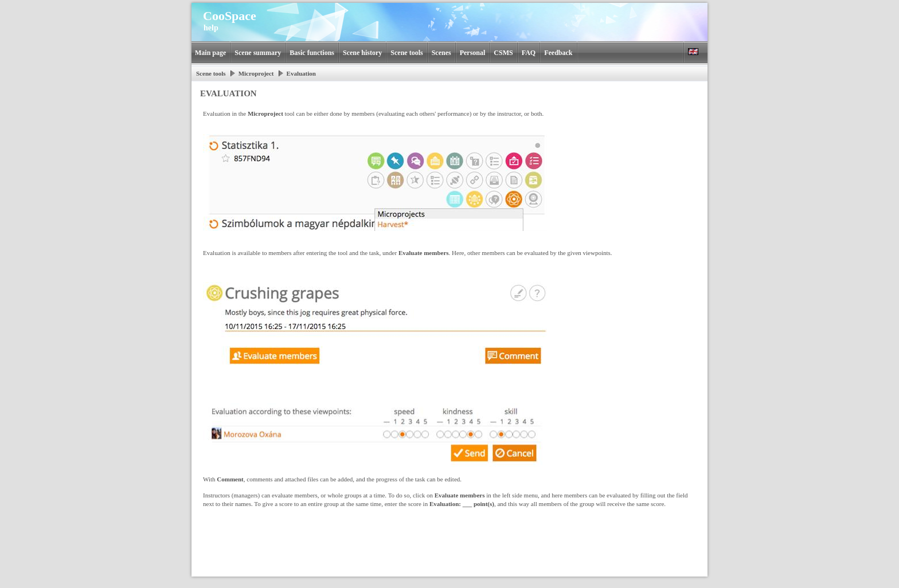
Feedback (558, 53)
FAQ (529, 53)
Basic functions (312, 53)
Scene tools (406, 53)
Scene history (362, 53)
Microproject (256, 73)
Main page (210, 53)
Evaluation (301, 73)
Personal (473, 53)
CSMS (503, 53)
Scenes (441, 53)
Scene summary (258, 53)
